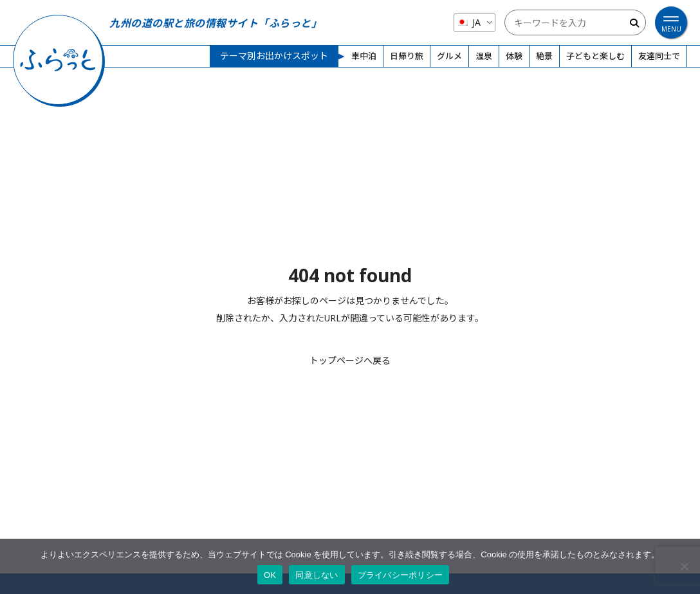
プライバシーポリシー (401, 575)
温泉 (484, 56)
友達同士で (659, 56)
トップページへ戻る (350, 360)
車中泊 (364, 56)
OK (270, 575)
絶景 (544, 56)
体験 (514, 56)
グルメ (449, 56)
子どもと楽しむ (595, 56)
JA (468, 22)
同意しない (317, 575)
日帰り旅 (407, 56)
